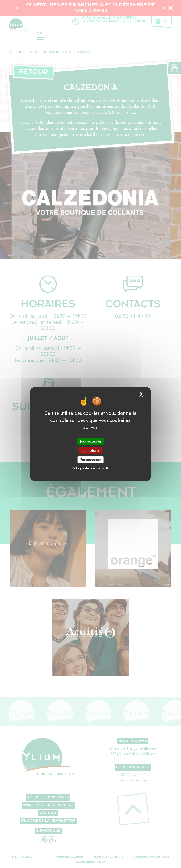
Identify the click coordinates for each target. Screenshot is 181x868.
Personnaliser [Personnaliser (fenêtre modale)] (90, 460)
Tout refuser (90, 450)
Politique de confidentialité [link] (90, 468)
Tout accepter (90, 441)
